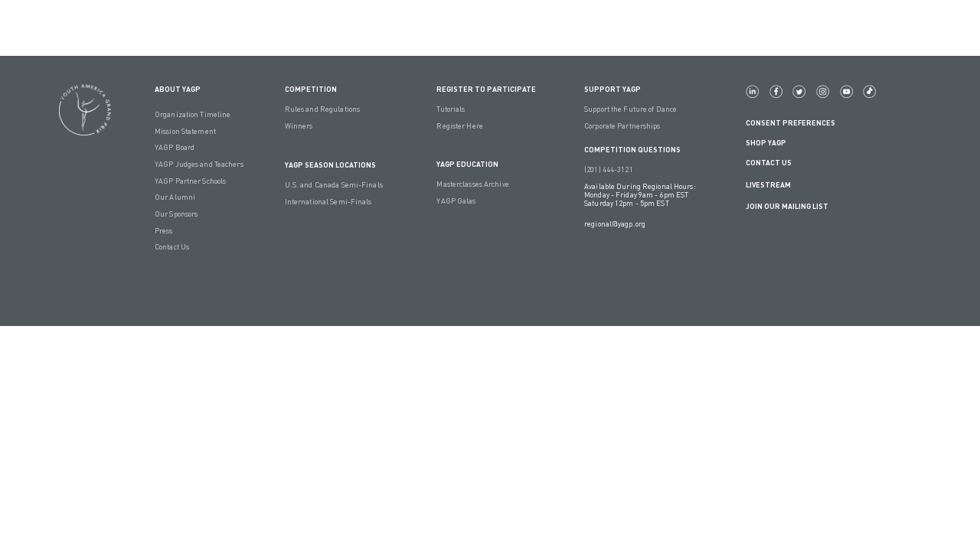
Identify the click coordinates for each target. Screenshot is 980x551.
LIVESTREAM (774, 185)
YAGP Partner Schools (190, 181)
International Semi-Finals (328, 202)
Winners (299, 126)
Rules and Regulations (322, 109)
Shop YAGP (766, 143)
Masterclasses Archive (472, 184)
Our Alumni (175, 197)
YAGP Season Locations (330, 165)
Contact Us (172, 247)
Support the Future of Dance (630, 109)
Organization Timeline (193, 114)
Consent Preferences (791, 123)
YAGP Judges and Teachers (199, 164)
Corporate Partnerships (622, 126)
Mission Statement (185, 131)
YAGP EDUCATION (467, 164)
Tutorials (451, 109)
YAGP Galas (456, 201)
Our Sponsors (176, 214)
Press (164, 231)
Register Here (459, 126)
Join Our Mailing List (787, 206)
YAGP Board (175, 147)
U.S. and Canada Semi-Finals (334, 185)
